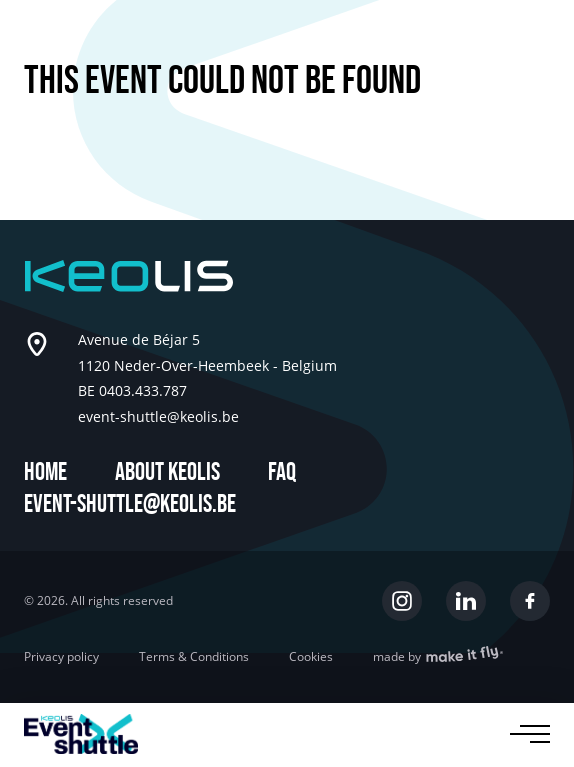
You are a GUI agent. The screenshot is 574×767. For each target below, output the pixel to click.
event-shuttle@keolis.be (130, 504)
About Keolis (167, 472)
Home (45, 472)
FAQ (282, 472)
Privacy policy (61, 657)
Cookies (311, 657)
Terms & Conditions (194, 657)
